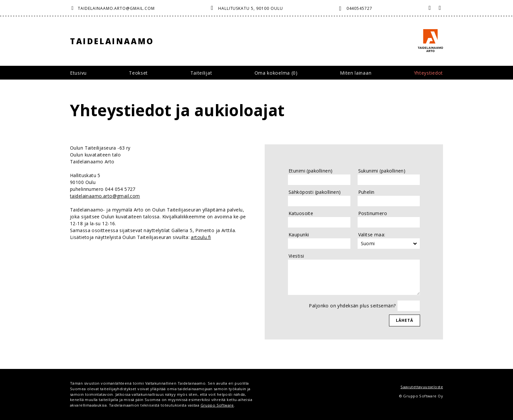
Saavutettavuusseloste (422, 387)
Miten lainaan (356, 73)
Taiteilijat (201, 73)
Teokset (138, 73)
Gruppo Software (217, 405)
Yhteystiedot (428, 73)
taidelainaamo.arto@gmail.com (116, 8)
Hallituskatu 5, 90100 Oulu (251, 8)
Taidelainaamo (112, 41)
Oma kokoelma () (276, 73)
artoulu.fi (201, 237)
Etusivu (78, 73)
